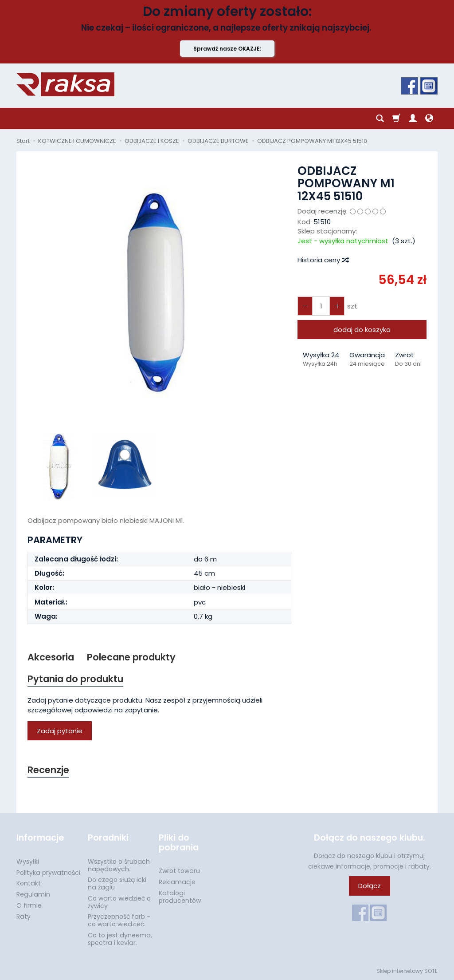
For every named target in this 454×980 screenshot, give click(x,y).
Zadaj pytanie (60, 731)
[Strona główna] (65, 84)
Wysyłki (28, 861)
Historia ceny (323, 260)
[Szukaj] (380, 119)
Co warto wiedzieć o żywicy (119, 902)
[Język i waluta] (429, 119)
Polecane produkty (131, 657)
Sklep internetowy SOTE (407, 971)
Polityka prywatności (48, 873)
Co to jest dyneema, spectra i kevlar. (120, 939)
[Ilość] (321, 306)
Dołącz (370, 886)
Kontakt (29, 883)
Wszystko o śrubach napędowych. (119, 865)
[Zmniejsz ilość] (337, 306)
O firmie (29, 905)
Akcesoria (51, 657)
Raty (23, 917)
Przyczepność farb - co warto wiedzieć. (119, 920)
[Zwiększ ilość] (305, 306)
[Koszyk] (396, 119)
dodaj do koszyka (362, 330)
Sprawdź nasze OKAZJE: (227, 49)
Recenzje (48, 770)
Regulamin (33, 894)
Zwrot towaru (179, 871)
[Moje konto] (413, 119)
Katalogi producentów (180, 897)
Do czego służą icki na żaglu (117, 883)
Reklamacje (177, 882)
